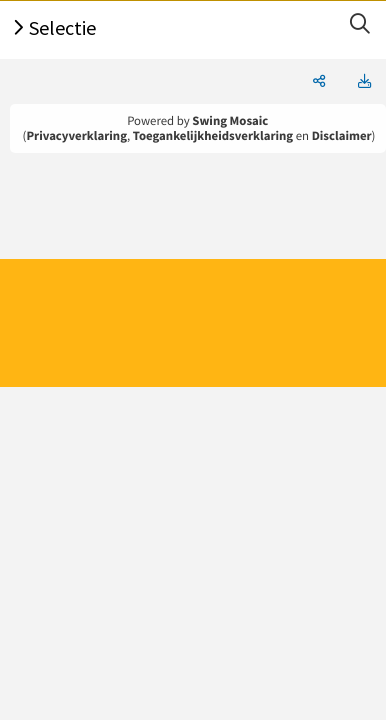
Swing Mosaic (230, 121)
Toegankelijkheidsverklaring (213, 136)
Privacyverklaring (76, 136)
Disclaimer (342, 136)
